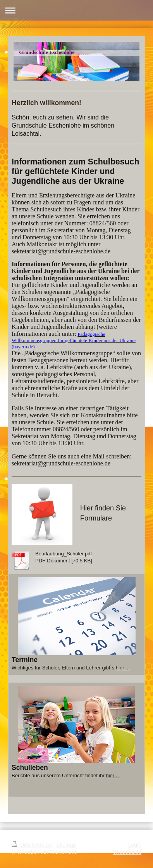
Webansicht (127, 852)
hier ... (123, 668)
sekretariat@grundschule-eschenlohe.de (61, 251)
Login (135, 845)
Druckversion (32, 845)
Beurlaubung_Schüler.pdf (64, 554)
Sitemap (66, 845)
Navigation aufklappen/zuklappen (76, 10)
